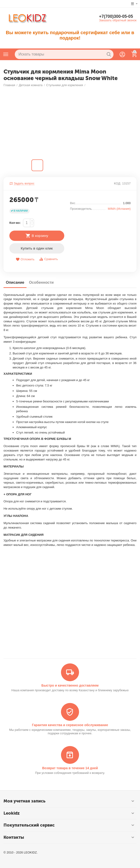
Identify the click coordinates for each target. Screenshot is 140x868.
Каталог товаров (6, 54)
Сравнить (48, 259)
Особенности (41, 282)
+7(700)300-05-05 (116, 16)
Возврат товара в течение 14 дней (70, 768)
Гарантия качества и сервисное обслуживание (70, 725)
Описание (15, 282)
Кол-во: (15, 223)
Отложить (25, 259)
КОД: (117, 183)
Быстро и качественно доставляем (70, 685)
